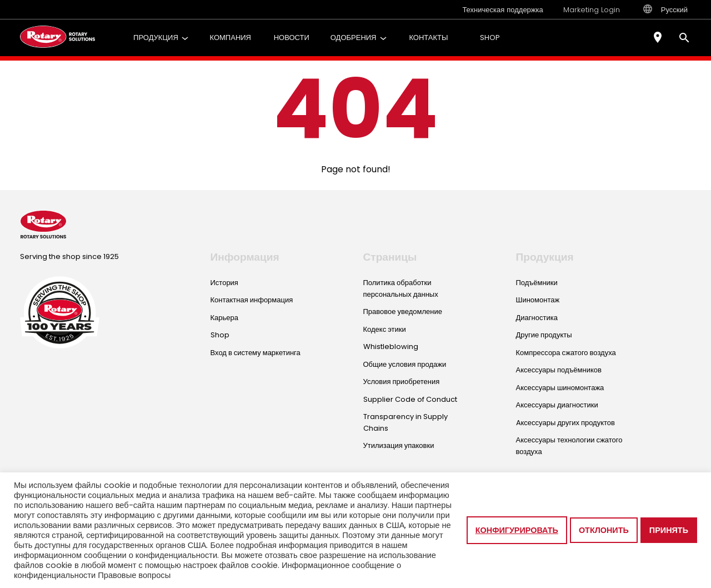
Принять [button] (669, 530)
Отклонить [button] (604, 530)
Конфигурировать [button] (517, 530)
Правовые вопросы (134, 575)
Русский (665, 9)
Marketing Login (592, 10)
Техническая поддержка (502, 10)
